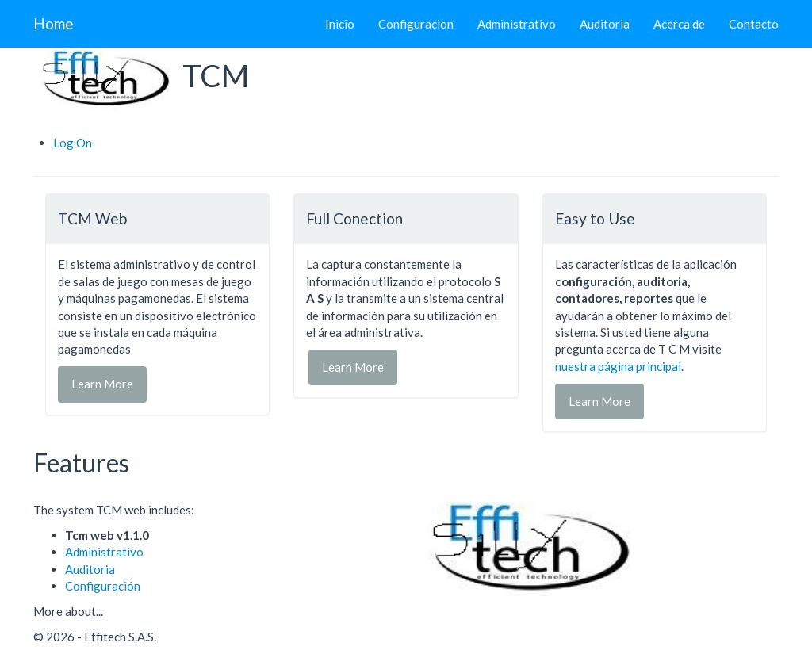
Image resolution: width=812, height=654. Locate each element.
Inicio (340, 24)
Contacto (754, 24)
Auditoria (605, 24)
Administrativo (517, 24)
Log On (73, 143)
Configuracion (416, 24)
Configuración (103, 586)
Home (54, 23)
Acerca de (679, 24)
